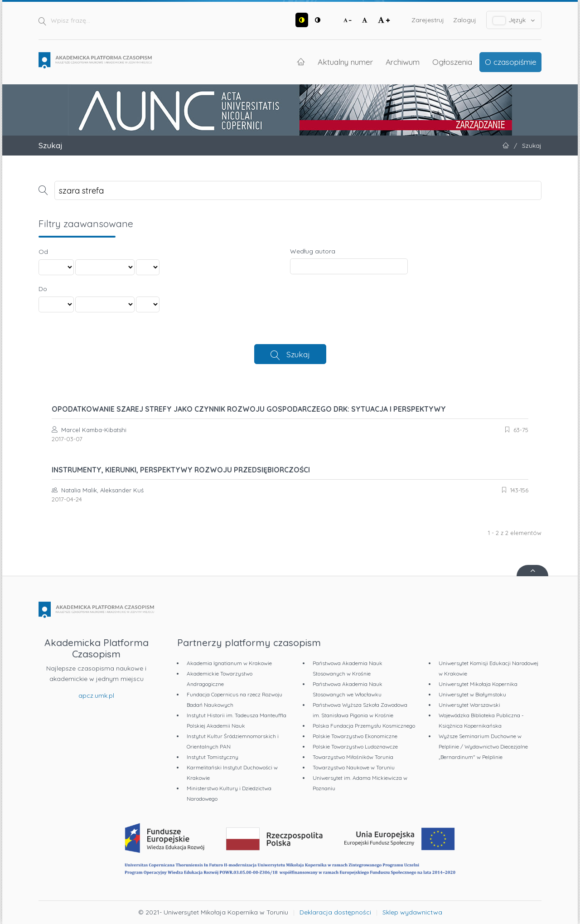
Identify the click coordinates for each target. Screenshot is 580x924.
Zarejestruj (428, 20)
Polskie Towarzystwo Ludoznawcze (355, 746)
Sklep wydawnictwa (412, 912)
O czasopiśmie (511, 62)
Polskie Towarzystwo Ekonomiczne (355, 736)
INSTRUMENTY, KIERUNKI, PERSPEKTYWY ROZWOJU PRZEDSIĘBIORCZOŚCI (181, 470)
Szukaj (298, 354)
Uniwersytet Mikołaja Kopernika (478, 684)
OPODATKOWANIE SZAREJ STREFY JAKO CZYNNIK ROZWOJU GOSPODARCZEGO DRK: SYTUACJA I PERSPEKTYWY (249, 409)
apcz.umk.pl (96, 695)
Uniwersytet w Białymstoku (472, 694)
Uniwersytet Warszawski (469, 705)
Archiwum (403, 62)
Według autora (313, 251)
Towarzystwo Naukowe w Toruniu (354, 767)
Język (514, 20)
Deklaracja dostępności (335, 912)
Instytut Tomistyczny (213, 757)
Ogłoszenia (452, 62)
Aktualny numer (345, 62)
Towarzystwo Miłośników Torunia (353, 757)
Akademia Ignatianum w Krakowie (229, 663)
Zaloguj (465, 20)
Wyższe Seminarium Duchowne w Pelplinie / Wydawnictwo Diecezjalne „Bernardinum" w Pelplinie (483, 746)
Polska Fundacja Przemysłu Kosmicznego (364, 726)
